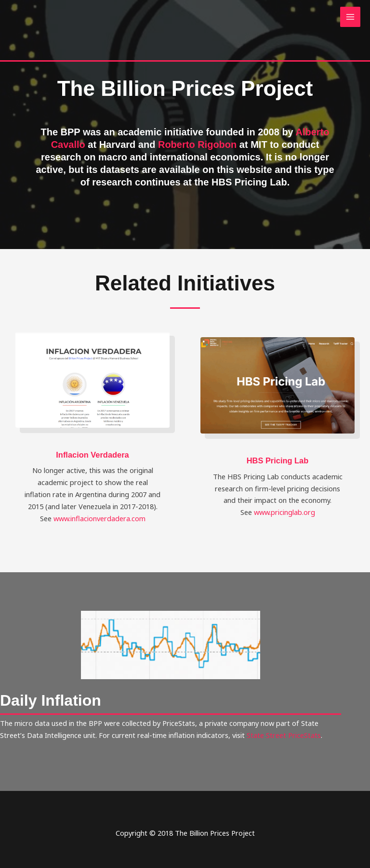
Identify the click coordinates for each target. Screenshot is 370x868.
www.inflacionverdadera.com (99, 518)
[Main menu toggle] (350, 17)
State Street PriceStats (284, 735)
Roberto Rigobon (197, 145)
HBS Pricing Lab (278, 460)
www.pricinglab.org (284, 512)
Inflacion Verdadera (92, 455)
